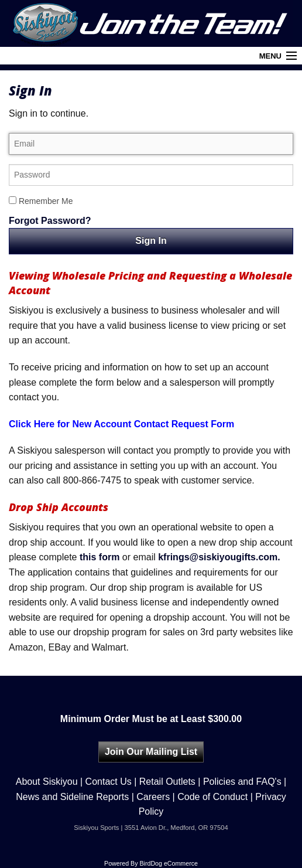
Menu (270, 56)
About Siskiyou (47, 782)
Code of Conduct (212, 797)
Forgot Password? (50, 221)
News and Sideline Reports (72, 797)
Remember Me (41, 201)
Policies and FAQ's (242, 782)
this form (99, 557)
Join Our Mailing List (151, 752)
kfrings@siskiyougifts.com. (219, 557)
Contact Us (109, 782)
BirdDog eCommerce (169, 863)
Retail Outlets (167, 782)
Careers (153, 797)
